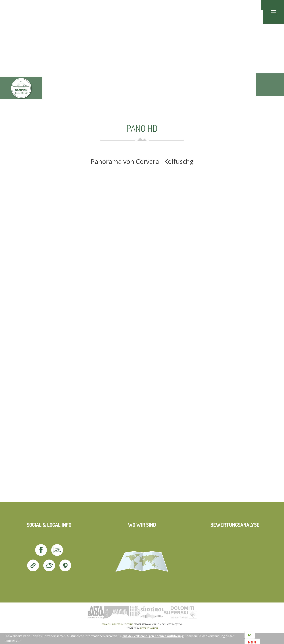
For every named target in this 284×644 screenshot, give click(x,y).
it (269, 5)
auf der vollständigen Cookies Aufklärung (153, 636)
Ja (250, 636)
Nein (252, 641)
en (276, 5)
